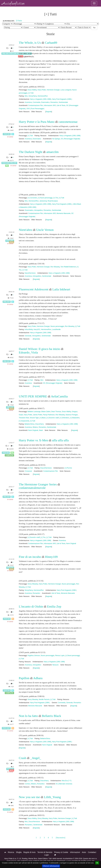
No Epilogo (56, 139)
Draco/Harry (40, 424)
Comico (27, 784)
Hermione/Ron (43, 96)
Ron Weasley (55, 267)
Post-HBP (10, 241)
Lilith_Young (52, 797)
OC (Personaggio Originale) (71, 139)
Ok (97, 863)
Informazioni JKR (50, 105)
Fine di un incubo (30, 557)
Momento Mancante (63, 213)
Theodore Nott (24, 418)
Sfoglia (19, 852)
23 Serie (19, 21)
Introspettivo (38, 210)
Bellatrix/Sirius (30, 424)
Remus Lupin (60, 656)
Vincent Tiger (34, 418)
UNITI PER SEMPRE (33, 396)
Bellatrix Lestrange (34, 412)
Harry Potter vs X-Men (33, 440)
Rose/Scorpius (53, 201)
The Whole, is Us (30, 43)
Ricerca (11, 852)
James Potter (38, 415)
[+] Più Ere (68, 468)
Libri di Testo (61, 105)
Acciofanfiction (13, 4)
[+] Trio (56, 198)
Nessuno (55, 665)
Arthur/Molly (29, 329)
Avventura (28, 102)
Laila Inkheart (61, 289)
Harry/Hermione (30, 273)
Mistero (35, 427)
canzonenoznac (68, 122)
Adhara (38, 678)
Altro (26, 96)
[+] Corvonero (32, 198)
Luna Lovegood (66, 90)
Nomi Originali (33, 430)
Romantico (54, 102)
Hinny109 (51, 557)
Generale (28, 336)
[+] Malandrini (75, 418)
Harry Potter (42, 90)
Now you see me (29, 797)
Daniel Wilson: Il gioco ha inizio (40, 349)
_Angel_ (36, 758)
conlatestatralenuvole (32, 488)
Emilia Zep (54, 606)
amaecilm (52, 152)
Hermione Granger (53, 90)
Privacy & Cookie (61, 852)
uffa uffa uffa (60, 440)
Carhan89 (51, 43)
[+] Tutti (31, 93)
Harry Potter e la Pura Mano (37, 122)
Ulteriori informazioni (51, 866)
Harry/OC (37, 329)
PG (7, 166)
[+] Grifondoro (64, 418)
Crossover (28, 471)
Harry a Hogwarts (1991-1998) (41, 99)
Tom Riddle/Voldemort (68, 267)
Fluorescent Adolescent (34, 289)
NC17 (12, 770)
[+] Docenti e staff (53, 418)
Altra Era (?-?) (66, 781)
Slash (41, 430)
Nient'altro (26, 230)
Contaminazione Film (36, 105)
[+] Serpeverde (24, 421)
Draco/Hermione (46, 468)
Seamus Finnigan (72, 415)
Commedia (37, 102)
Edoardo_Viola (28, 352)
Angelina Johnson (34, 656)
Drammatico (45, 102)
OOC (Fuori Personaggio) (35, 109)
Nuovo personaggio (57, 326)
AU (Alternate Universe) (64, 784)
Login (47, 855)
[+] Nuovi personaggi (45, 198)
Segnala (49, 112)
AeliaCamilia (59, 396)
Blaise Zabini (46, 412)
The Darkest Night (31, 152)
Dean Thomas (56, 412)
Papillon (24, 678)
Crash (22, 758)
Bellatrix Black (51, 716)
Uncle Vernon (45, 230)
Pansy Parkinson (49, 415)
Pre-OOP (5, 54)
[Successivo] (60, 838)
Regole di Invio (30, 852)
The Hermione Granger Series (38, 484)
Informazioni (75, 852)
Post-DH (7, 134)
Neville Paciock (44, 699)
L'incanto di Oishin (31, 606)
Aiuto (84, 852)
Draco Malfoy (32, 90)
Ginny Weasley (33, 584)
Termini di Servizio (45, 852)
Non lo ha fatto (28, 716)
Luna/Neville (56, 329)
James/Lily (43, 201)
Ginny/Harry (33, 96)
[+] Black (43, 418)
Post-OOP (13, 54)
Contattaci (92, 852)
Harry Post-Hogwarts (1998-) (62, 99)
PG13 (12, 242)
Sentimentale (63, 102)
